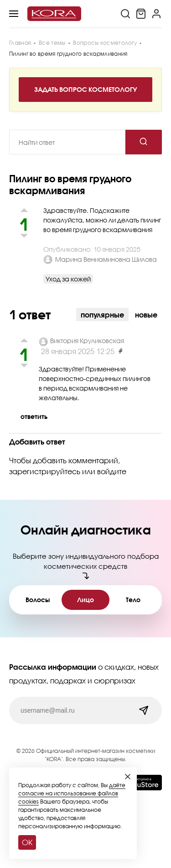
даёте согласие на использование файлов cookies (72, 793)
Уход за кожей (68, 279)
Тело (133, 600)
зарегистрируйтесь (45, 471)
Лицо (85, 600)
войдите (112, 471)
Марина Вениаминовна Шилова (106, 259)
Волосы (38, 600)
